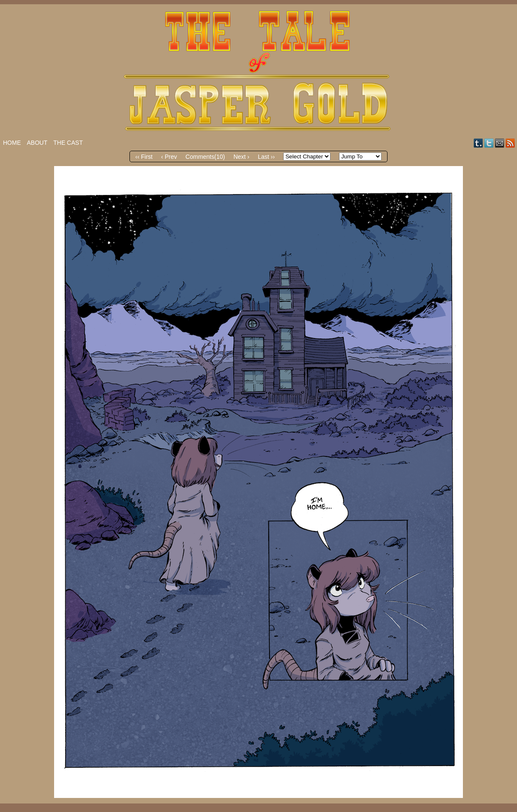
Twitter (489, 143)
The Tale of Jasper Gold (258, 71)
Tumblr (478, 143)
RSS (510, 143)
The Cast (68, 143)
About (37, 143)
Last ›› (267, 157)
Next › (241, 157)
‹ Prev (169, 157)
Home (12, 143)
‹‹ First (144, 157)
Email (500, 143)
